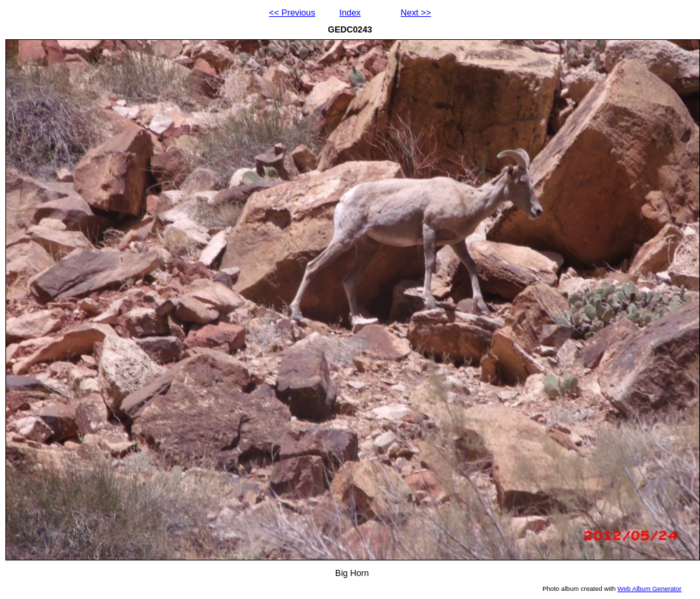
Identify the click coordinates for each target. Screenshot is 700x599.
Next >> (416, 13)
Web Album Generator (650, 589)
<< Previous (292, 13)
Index (350, 13)
